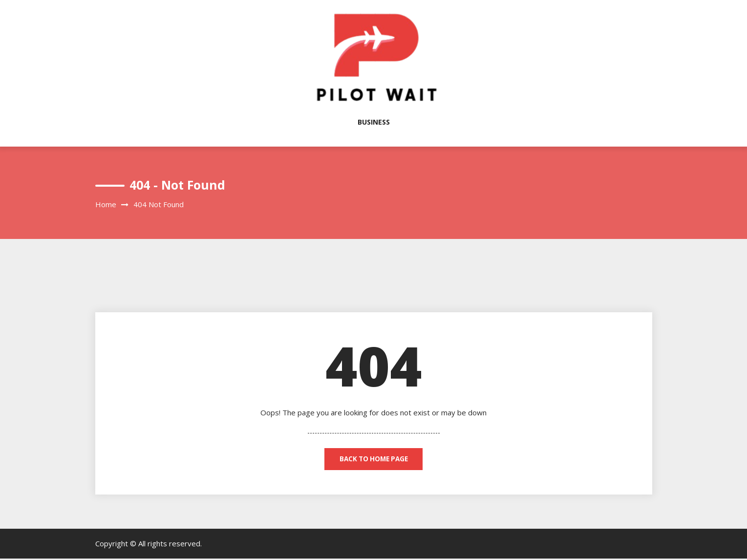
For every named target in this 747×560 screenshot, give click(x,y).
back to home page (373, 460)
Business (374, 122)
